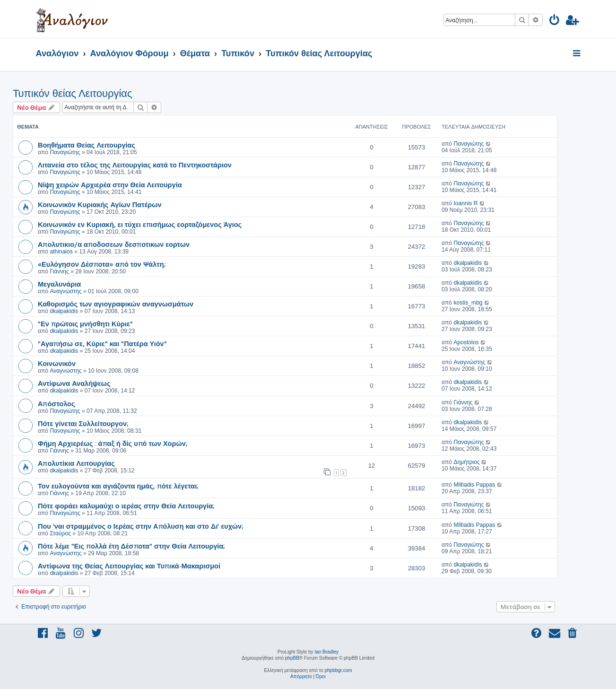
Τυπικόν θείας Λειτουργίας (73, 93)
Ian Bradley (326, 652)
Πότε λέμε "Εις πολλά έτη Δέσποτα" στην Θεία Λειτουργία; (131, 546)
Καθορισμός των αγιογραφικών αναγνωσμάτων (116, 304)
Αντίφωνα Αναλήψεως (74, 383)
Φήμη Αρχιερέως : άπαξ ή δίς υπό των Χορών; (113, 443)
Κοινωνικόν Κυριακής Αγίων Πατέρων (100, 204)
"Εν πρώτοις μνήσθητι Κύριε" (85, 323)
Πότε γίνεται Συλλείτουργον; (83, 423)
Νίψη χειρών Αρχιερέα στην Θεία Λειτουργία (110, 184)
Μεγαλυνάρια (59, 284)
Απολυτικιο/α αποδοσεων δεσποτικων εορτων (114, 244)
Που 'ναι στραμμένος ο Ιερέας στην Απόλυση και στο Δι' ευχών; (140, 526)
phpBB (292, 658)
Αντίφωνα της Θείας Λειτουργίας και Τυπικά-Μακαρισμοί (129, 566)
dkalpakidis (468, 263)
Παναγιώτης (65, 152)
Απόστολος (56, 403)
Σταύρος (60, 533)
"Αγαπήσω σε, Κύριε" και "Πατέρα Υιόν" (102, 343)
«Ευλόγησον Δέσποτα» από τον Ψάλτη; (102, 264)
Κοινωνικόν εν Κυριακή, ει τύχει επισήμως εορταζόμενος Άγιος (140, 224)
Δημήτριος (466, 462)
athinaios (61, 252)
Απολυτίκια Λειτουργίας (76, 463)
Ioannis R (465, 203)
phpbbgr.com (338, 670)
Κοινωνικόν (57, 363)
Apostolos (466, 342)
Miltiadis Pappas (474, 485)
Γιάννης (59, 271)
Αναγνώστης (65, 291)
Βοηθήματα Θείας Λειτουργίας (87, 145)
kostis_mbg (468, 303)
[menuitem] (555, 22)
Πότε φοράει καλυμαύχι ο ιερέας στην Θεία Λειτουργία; (126, 506)
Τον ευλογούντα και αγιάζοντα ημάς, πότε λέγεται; (118, 486)
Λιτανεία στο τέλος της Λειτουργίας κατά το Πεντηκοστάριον (135, 165)
